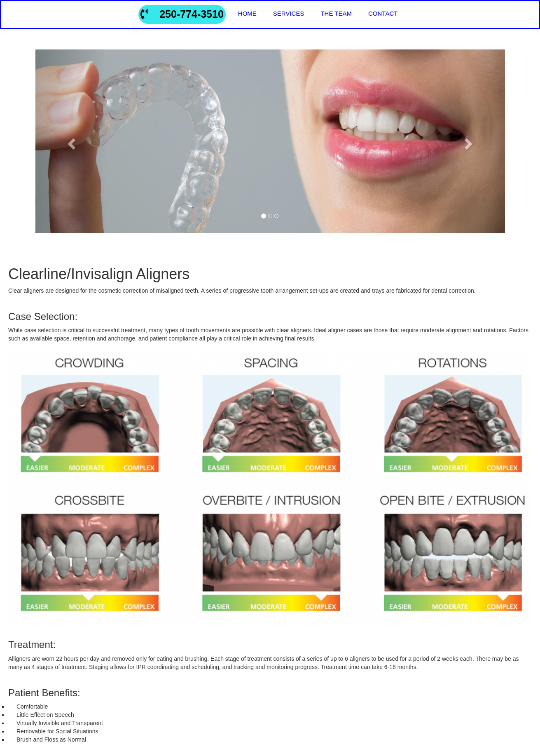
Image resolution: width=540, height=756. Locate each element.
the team (336, 13)
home (247, 13)
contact (383, 13)
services (289, 13)
